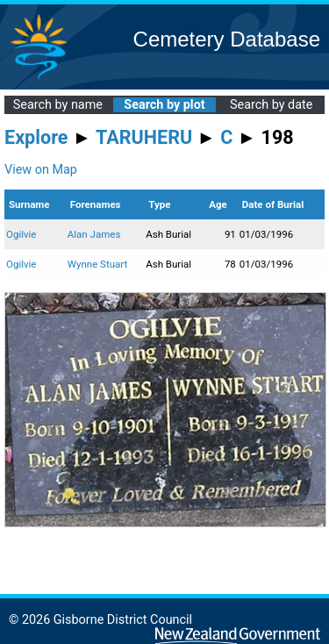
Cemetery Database (227, 39)
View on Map (41, 170)
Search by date (271, 105)
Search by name (58, 105)
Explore (36, 137)
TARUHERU (144, 137)
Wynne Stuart (98, 264)
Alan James (94, 234)
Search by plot (164, 105)
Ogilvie (21, 234)
